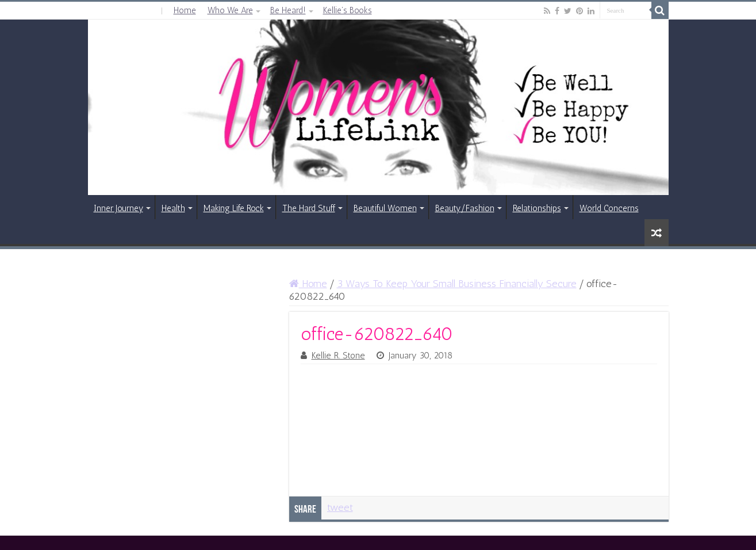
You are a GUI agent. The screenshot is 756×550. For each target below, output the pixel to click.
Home (185, 10)
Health (173, 208)
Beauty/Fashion (465, 208)
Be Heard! (288, 10)
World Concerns (609, 208)
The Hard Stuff (309, 208)
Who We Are (230, 10)
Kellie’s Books (348, 10)
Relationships (537, 208)
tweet (340, 507)
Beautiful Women (385, 208)
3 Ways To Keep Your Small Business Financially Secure (457, 284)
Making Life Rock (234, 208)
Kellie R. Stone (338, 356)
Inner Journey (118, 208)
